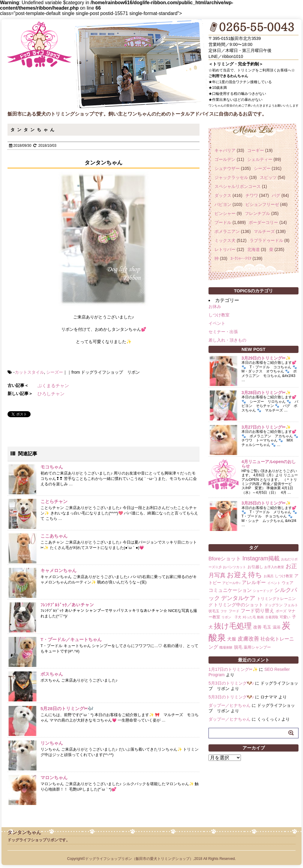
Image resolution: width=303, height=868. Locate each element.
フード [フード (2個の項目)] (234, 611)
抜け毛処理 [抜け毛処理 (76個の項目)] (233, 626)
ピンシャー (225, 213)
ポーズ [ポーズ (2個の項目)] (281, 611)
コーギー (256, 150)
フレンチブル (257, 213)
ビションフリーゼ (262, 204)
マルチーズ (264, 231)
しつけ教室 (219, 315)
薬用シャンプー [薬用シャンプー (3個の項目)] (257, 647)
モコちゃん (52, 467)
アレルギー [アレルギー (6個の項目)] (254, 582)
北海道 (253, 249)
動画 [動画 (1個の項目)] (260, 617)
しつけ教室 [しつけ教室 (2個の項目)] (284, 576)
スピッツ (268, 177)
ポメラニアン (227, 231)
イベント (217, 323)
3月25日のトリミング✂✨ (266, 503)
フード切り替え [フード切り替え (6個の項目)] (257, 611)
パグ (276, 195)
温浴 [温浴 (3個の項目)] (277, 627)
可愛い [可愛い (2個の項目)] (285, 617)
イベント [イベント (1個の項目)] (274, 583)
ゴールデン (225, 159)
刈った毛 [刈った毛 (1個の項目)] (249, 617)
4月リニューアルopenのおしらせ (269, 464)
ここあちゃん (54, 536)
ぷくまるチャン (53, 386)
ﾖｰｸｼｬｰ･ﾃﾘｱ (241, 258)
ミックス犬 (225, 240)
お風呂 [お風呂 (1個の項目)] (269, 576)
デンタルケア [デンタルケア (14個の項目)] (238, 598)
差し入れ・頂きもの (227, 340)
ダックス (223, 195)
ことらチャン (54, 501)
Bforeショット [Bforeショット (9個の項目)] (225, 559)
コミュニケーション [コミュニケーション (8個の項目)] (230, 590)
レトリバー (225, 249)
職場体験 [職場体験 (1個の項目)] (226, 647)
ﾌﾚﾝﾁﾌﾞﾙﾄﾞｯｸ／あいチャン (67, 605)
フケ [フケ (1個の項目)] (224, 611)
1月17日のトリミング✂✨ (233, 669)
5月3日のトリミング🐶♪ (231, 683)
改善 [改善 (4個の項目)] (257, 627)
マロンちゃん (54, 778)
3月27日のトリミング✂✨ (266, 427)
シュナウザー (227, 168)
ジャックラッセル (231, 177)
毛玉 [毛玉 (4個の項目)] (267, 627)
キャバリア (225, 150)
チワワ (252, 195)
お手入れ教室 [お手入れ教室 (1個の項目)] (274, 567)
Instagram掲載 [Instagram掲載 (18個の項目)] (261, 558)
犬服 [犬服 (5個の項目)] (232, 639)
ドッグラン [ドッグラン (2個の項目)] (274, 605)
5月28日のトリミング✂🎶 (67, 708)
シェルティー (260, 159)
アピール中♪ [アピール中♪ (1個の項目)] (231, 583)
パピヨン (223, 204)
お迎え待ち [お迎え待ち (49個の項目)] (244, 575)
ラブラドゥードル (266, 240)
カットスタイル (29, 372)
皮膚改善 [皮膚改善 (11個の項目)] (248, 639)
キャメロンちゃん (58, 570)
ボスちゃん (52, 674)
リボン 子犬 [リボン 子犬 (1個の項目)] (231, 617)
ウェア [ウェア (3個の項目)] (288, 583)
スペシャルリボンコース (238, 186)
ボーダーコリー (263, 222)
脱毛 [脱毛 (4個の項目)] (238, 647)
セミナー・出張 (223, 332)
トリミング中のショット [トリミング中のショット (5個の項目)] (238, 605)
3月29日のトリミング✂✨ (266, 358)
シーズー (55, 372)
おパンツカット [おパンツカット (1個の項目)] (234, 567)
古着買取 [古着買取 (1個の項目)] (272, 617)
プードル (223, 222)
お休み (215, 306)
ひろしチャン (51, 394)
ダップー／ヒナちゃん (229, 705)
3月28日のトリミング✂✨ (266, 393)
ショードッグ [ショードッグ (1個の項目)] (263, 591)
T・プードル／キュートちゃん (71, 639)
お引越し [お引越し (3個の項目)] (255, 567)
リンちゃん (52, 743)
